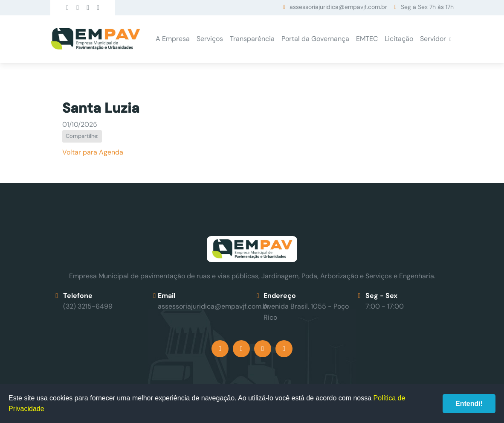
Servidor (433, 39)
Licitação (399, 39)
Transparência (252, 39)
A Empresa (173, 39)
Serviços (210, 39)
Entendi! (469, 404)
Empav (96, 39)
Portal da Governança (315, 39)
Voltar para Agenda (93, 152)
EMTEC (367, 39)
